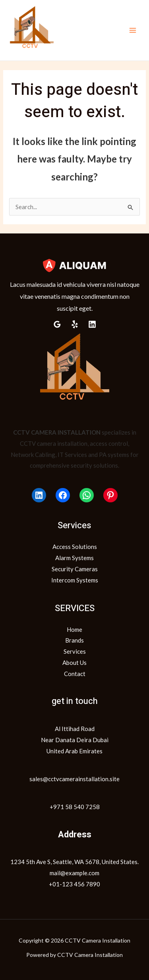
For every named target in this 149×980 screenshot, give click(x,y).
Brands (74, 640)
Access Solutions (75, 547)
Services (75, 651)
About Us (74, 662)
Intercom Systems (75, 580)
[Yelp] (75, 324)
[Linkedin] (92, 324)
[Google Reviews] (57, 324)
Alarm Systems (74, 558)
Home (74, 629)
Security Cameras (75, 569)
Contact (75, 674)
